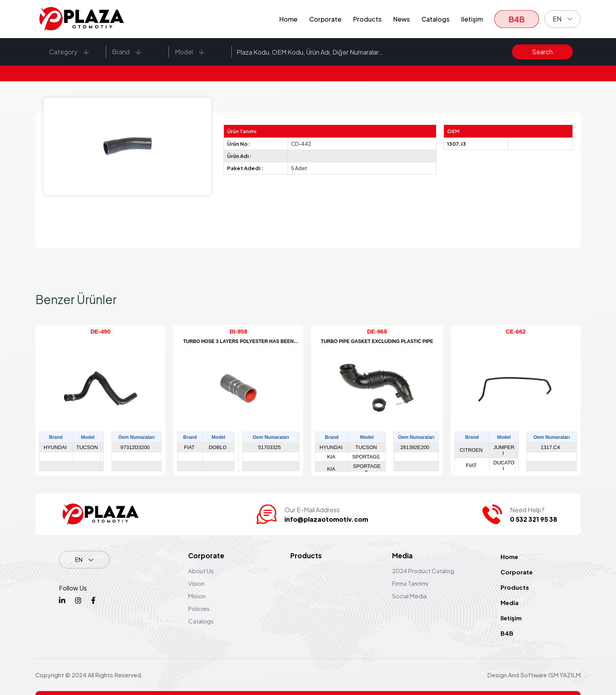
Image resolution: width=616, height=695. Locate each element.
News (401, 19)
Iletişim (472, 19)
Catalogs (435, 19)
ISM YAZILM (564, 675)
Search (542, 52)
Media (510, 602)
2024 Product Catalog (423, 571)
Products (367, 19)
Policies (199, 608)
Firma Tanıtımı (410, 583)
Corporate (325, 19)
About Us (201, 571)
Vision (196, 583)
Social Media (409, 596)
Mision (197, 596)
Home (288, 19)
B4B (516, 19)
